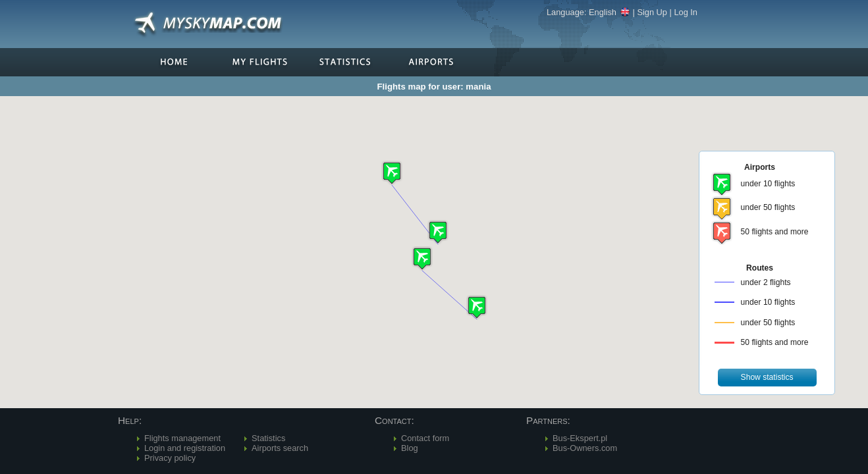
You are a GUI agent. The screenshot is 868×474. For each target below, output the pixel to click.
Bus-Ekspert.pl (580, 438)
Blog (410, 448)
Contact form (425, 438)
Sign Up (652, 12)
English (610, 12)
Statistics (268, 438)
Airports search (280, 448)
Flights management (182, 438)
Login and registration (185, 448)
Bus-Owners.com (585, 448)
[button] (392, 173)
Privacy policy (170, 458)
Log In (686, 12)
